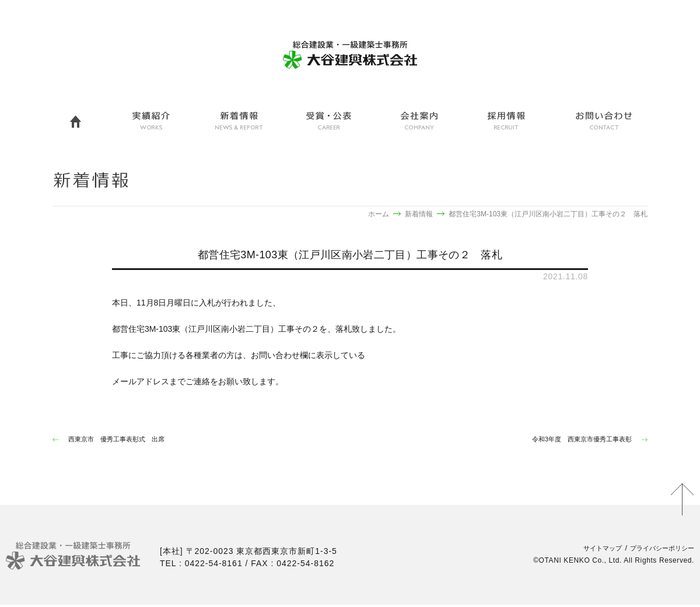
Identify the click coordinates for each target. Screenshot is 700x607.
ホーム (379, 214)
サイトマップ (587, 550)
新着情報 (419, 214)
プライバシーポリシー (656, 550)
